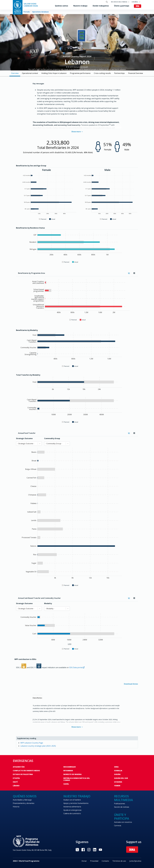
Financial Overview (135, 73)
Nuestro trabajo (80, 6)
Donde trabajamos (101, 6)
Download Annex (131, 684)
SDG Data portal (77, 667)
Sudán (117, 774)
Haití (15, 782)
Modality (48, 603)
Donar (84, 861)
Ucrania (118, 782)
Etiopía (16, 778)
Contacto (105, 861)
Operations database (40, 12)
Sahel (66, 784)
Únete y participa (122, 6)
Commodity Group (52, 438)
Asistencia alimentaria (72, 807)
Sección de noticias (122, 807)
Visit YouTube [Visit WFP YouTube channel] (100, 850)
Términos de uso (119, 861)
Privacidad (94, 861)
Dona (138, 6)
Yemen (117, 786)
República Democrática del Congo (77, 779)
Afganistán (19, 767)
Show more (77, 132)
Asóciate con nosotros (123, 822)
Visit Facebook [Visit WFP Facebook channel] (83, 850)
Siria (116, 767)
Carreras (118, 826)
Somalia (118, 771)
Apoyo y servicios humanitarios (76, 803)
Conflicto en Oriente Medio (26, 771)
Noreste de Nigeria (73, 774)
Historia (16, 807)
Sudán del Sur (121, 778)
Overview (15, 73)
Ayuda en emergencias (72, 810)
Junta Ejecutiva (135, 861)
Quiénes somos (61, 6)
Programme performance (80, 73)
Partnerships (119, 73)
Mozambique (70, 767)
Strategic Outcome (24, 438)
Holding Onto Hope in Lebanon (54, 73)
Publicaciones (120, 804)
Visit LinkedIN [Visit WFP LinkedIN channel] (95, 850)
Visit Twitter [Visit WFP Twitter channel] (77, 850)
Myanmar (68, 771)
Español (135, 2)
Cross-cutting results (102, 73)
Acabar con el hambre (72, 800)
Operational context (30, 73)
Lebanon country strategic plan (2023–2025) (38, 746)
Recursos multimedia (119, 2)
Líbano (16, 786)
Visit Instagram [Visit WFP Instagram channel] (89, 850)
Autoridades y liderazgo (22, 800)
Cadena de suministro (72, 813)
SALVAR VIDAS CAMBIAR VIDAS (31, 5)
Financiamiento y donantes (24, 803)
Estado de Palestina (23, 774)
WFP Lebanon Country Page (32, 743)
